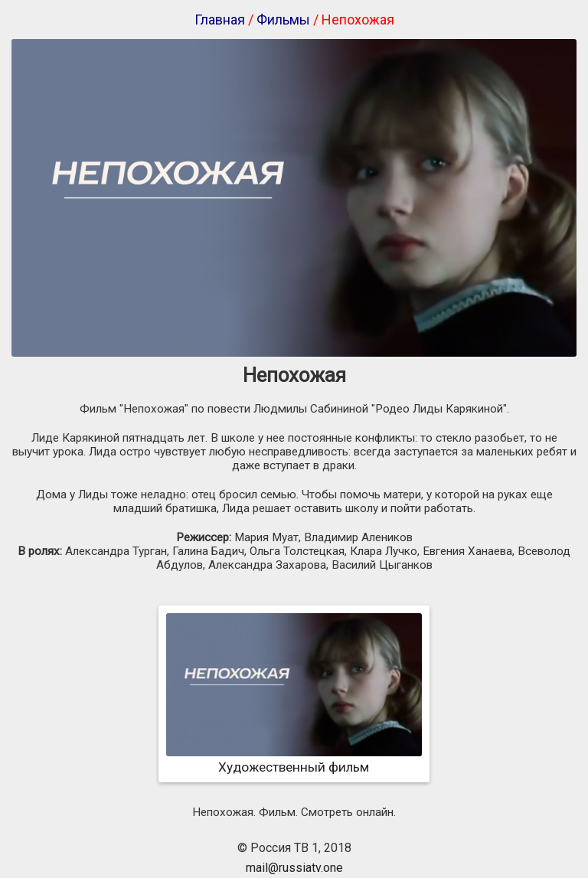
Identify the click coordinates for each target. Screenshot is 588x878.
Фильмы (283, 20)
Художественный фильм (294, 759)
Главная (220, 20)
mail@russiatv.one (294, 868)
